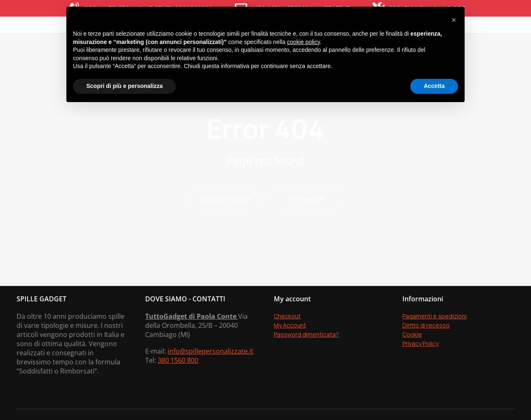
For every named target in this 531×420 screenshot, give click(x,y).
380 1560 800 (178, 385)
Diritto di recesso (426, 350)
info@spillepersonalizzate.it (211, 376)
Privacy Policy (420, 368)
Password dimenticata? (306, 359)
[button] (454, 20)
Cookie (412, 359)
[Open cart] (512, 37)
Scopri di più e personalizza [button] (124, 86)
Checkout (287, 341)
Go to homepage (224, 223)
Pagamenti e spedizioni (435, 341)
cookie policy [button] (303, 42)
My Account (290, 350)
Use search (307, 223)
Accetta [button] (434, 86)
